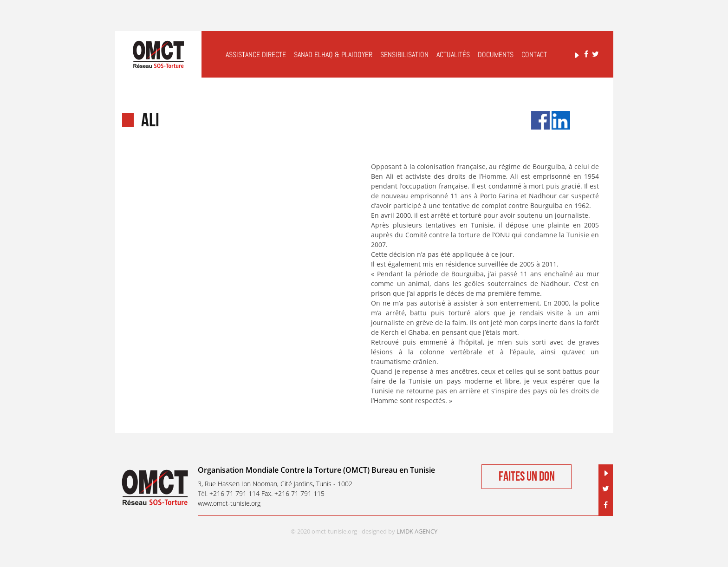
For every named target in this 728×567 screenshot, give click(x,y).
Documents (496, 55)
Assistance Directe (256, 55)
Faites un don (527, 477)
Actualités (453, 55)
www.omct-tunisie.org (229, 503)
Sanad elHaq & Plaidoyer (333, 55)
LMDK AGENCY (417, 531)
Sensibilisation (404, 55)
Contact (534, 55)
